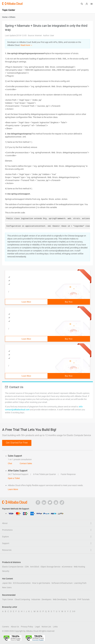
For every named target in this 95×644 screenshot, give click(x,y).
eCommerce (67, 567)
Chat (10, 463)
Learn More (26, 302)
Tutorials (72, 599)
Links (55, 627)
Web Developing (60, 599)
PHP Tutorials (83, 599)
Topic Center (8, 599)
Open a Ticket (14, 478)
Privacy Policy (27, 627)
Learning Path (80, 583)
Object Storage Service (50, 567)
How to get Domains (41, 583)
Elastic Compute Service (13, 567)
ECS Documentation (22, 583)
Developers (47, 599)
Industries (36, 599)
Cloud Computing (22, 599)
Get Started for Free (17, 443)
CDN (27, 567)
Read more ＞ (27, 45)
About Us (15, 627)
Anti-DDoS (35, 567)
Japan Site (7, 583)
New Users (7, 587)
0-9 (74, 611)
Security (6, 571)
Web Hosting (79, 567)
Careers (6, 627)
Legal (37, 627)
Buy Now (69, 302)
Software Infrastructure (62, 583)
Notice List (46, 627)
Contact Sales (26, 463)
